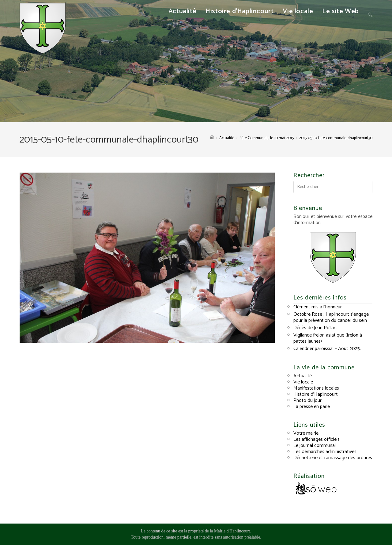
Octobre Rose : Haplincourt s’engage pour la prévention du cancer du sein (331, 317)
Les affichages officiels (317, 439)
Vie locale (303, 382)
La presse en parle (312, 407)
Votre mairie (306, 433)
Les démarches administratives (325, 452)
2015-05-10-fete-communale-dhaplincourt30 (336, 138)
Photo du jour (307, 400)
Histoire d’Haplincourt (316, 394)
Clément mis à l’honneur (318, 307)
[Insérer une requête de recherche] (333, 187)
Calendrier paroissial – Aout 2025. (327, 349)
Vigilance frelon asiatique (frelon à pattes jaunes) (328, 338)
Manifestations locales (316, 388)
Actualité (303, 376)
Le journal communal (315, 446)
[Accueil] (212, 138)
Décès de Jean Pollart (315, 328)
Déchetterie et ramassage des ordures (333, 458)
